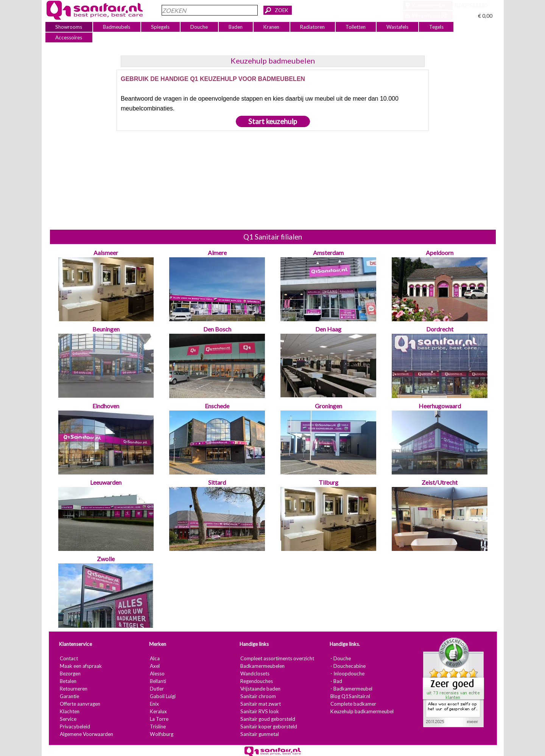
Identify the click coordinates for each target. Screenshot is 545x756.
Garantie (69, 696)
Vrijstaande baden (260, 689)
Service (68, 719)
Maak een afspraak (80, 666)
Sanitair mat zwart (260, 704)
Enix (154, 704)
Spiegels (160, 27)
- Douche (340, 658)
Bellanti (158, 681)
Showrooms (69, 27)
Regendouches (256, 681)
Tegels (436, 27)
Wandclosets (255, 674)
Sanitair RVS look (259, 711)
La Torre (159, 719)
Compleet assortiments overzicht (277, 658)
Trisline (157, 726)
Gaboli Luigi (162, 696)
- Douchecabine (348, 666)
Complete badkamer (353, 704)
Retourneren (73, 689)
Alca (154, 658)
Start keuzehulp (273, 121)
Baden (236, 27)
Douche (199, 27)
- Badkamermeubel (351, 689)
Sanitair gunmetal (259, 734)
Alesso (157, 674)
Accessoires (69, 37)
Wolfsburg (161, 734)
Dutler (156, 689)
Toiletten (356, 27)
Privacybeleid (75, 726)
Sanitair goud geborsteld (267, 719)
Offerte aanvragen (80, 704)
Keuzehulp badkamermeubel (362, 711)
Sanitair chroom (258, 696)
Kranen (271, 27)
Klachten (69, 711)
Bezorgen (70, 674)
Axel (154, 666)
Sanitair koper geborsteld (268, 726)
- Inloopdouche (347, 674)
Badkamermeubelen (262, 666)
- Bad (336, 681)
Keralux (158, 711)
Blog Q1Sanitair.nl (350, 696)
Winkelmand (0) (430, 16)
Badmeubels (117, 27)
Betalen (68, 681)
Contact (69, 658)
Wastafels (397, 27)
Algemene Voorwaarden (86, 734)
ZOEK (282, 10)
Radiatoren (312, 27)
